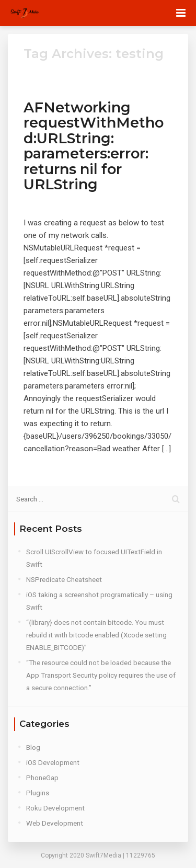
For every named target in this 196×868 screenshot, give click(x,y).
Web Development (55, 823)
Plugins (38, 793)
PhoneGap (42, 778)
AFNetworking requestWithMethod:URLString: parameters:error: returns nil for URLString (94, 146)
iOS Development (53, 762)
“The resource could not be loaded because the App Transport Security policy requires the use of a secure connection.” (101, 675)
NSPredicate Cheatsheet (64, 579)
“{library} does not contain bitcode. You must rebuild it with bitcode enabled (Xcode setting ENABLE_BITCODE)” (96, 635)
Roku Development (55, 808)
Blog (33, 747)
